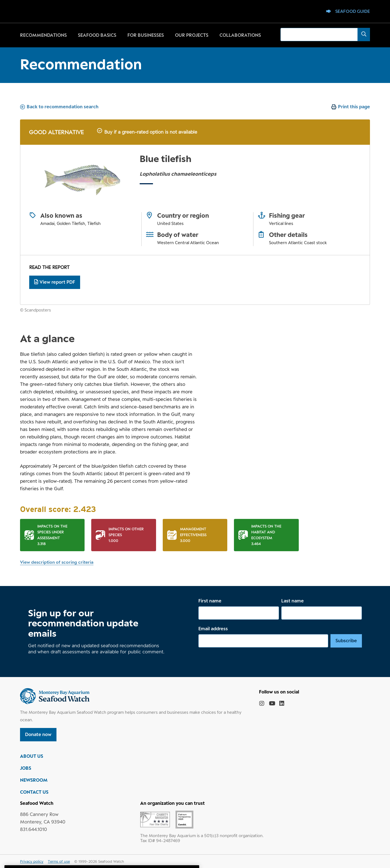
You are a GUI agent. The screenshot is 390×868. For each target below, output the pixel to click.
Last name (292, 601)
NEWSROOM (34, 780)
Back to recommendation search (63, 107)
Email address (213, 629)
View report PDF (55, 282)
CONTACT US (34, 792)
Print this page (354, 107)
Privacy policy (32, 861)
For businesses (146, 35)
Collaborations (240, 35)
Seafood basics (97, 35)
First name (210, 601)
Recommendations (43, 35)
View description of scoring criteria (57, 562)
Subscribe (346, 641)
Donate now (38, 734)
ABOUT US (32, 756)
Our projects (192, 35)
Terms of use (59, 861)
